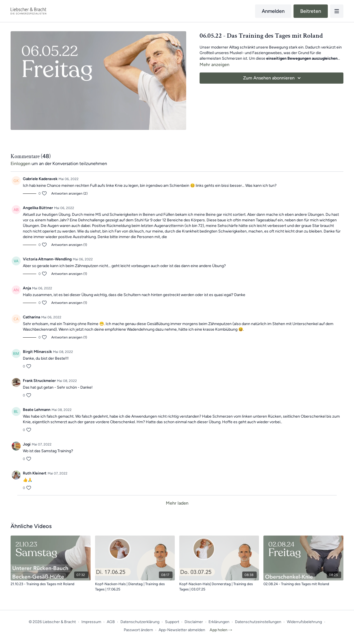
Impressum (91, 622)
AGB (111, 622)
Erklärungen (219, 622)
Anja (27, 288)
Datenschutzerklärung (140, 622)
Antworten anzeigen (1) (69, 245)
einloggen (20, 164)
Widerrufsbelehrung (304, 622)
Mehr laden (177, 503)
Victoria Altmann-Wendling (47, 259)
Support (172, 622)
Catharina (31, 317)
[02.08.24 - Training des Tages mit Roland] (303, 584)
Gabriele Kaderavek (40, 179)
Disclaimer (194, 622)
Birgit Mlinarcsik (37, 352)
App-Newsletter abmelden (182, 630)
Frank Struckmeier (39, 381)
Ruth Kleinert (35, 473)
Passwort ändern (138, 630)
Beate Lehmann (37, 410)
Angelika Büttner (38, 208)
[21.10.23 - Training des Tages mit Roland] (50, 584)
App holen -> (221, 630)
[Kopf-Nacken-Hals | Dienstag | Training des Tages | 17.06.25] (135, 587)
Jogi (27, 444)
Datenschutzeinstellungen (258, 622)
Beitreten (311, 11)
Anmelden (273, 11)
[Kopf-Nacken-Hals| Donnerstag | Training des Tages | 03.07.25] (219, 587)
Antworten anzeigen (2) (69, 193)
